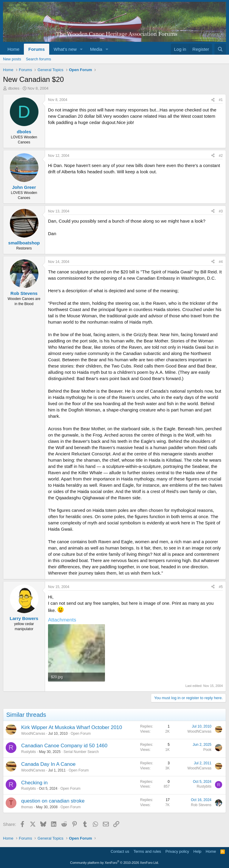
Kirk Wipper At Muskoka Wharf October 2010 (72, 727)
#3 (221, 211)
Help (198, 851)
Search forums (39, 59)
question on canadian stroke (53, 801)
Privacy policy (177, 851)
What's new (65, 49)
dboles (14, 88)
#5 (221, 587)
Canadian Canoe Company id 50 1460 (64, 746)
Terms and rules (147, 851)
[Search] (220, 49)
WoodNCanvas (33, 734)
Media (96, 49)
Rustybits (28, 752)
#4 (221, 262)
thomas (27, 807)
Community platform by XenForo (114, 863)
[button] (81, 49)
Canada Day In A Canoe (48, 764)
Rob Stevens (201, 805)
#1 (221, 100)
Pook (207, 750)
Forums (37, 49)
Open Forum (81, 734)
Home (13, 49)
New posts (12, 59)
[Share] (213, 100)
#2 (221, 156)
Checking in (34, 783)
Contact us (120, 851)
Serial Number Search (81, 752)
